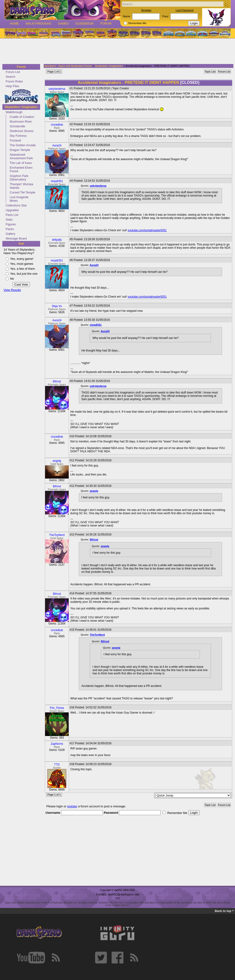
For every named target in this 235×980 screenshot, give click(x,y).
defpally (57, 240)
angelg (57, 461)
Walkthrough (14, 112)
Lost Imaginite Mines (19, 199)
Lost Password (185, 10)
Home (14, 24)
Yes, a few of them (23, 269)
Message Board (16, 238)
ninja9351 (57, 181)
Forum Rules (14, 81)
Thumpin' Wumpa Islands (21, 186)
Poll (21, 244)
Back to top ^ (224, 911)
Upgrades (12, 210)
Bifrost (57, 381)
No (12, 279)
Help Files (12, 86)
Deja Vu (57, 306)
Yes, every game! (22, 259)
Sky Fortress (18, 136)
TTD (57, 765)
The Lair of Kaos (21, 163)
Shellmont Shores (22, 131)
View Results (12, 290)
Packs (10, 229)
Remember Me (137, 23)
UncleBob (57, 125)
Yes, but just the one (24, 274)
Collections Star (16, 205)
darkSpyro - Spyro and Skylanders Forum (68, 66)
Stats (9, 220)
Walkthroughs (38, 24)
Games (63, 24)
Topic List (210, 72)
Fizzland (15, 140)
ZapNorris (57, 744)
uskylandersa (57, 89)
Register (146, 10)
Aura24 (57, 146)
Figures (11, 224)
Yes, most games (22, 264)
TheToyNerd (57, 535)
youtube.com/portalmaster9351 (147, 230)
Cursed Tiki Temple (23, 192)
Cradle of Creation (22, 117)
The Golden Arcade (23, 145)
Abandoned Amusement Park (21, 156)
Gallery (10, 234)
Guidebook (85, 24)
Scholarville (17, 126)
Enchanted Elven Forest (21, 169)
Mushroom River (21, 122)
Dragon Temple (20, 150)
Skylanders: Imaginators (21, 107)
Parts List (12, 215)
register (72, 806)
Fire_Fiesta (57, 708)
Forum (106, 24)
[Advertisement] (116, 51)
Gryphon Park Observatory (19, 178)
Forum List (13, 72)
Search (10, 77)
